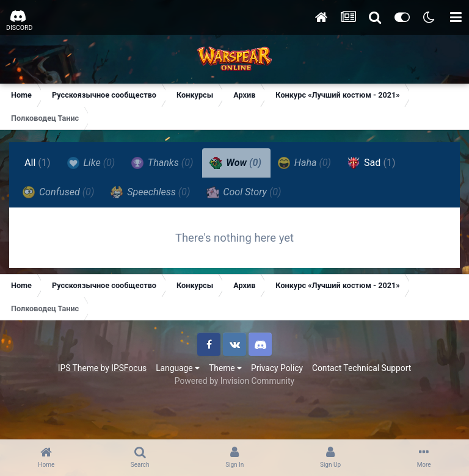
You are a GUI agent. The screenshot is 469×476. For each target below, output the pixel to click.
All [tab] (38, 163)
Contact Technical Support (362, 368)
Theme (225, 368)
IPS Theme (78, 368)
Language (178, 368)
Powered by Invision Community (234, 381)
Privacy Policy (277, 368)
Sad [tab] (372, 163)
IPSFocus (129, 368)
